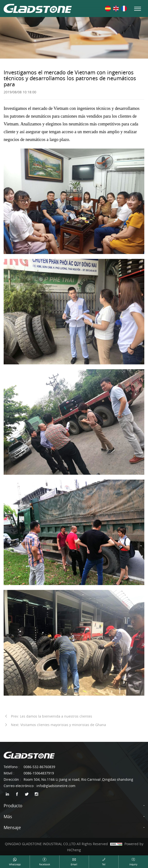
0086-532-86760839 (39, 767)
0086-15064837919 (39, 773)
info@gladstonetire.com (56, 786)
